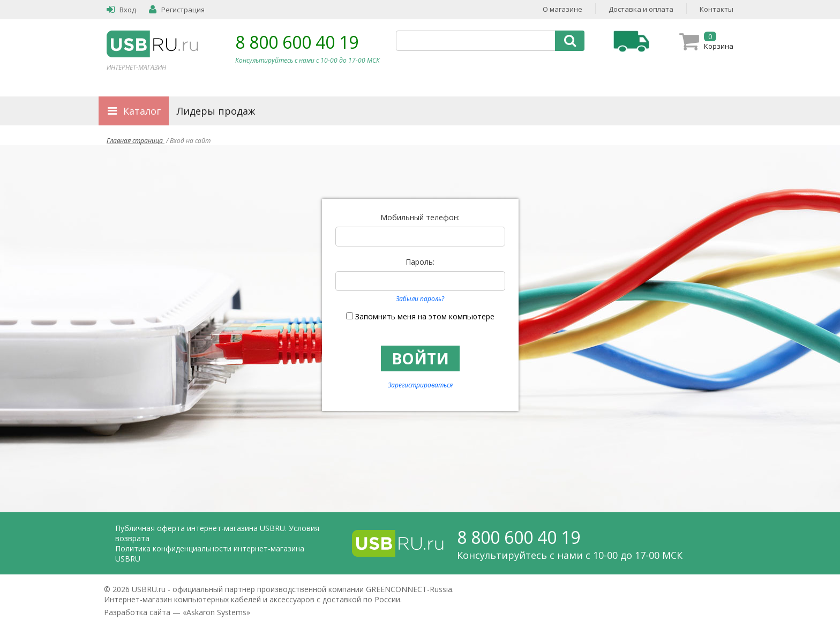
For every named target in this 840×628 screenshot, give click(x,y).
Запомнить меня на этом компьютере (425, 316)
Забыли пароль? (420, 299)
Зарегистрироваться (420, 385)
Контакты (717, 9)
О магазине (562, 9)
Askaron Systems (216, 612)
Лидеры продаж (216, 111)
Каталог (142, 111)
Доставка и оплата (641, 9)
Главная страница (136, 141)
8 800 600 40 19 (297, 42)
